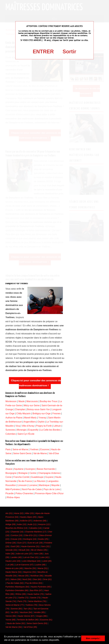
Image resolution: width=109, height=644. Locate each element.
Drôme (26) (11, 543)
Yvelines (34, 449)
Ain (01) (9, 513)
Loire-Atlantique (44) (31, 561)
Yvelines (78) (31, 605)
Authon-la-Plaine (14, 418)
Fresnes (56, 414)
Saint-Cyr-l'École (26, 434)
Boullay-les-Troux (49, 401)
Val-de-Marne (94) (14, 627)
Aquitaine (19, 469)
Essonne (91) (46, 620)
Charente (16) (17, 532)
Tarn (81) (28, 609)
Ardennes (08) (40, 521)
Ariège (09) (10, 524)
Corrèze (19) (17, 535)
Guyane (49, 477)
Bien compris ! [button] (93, 638)
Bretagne (23, 473)
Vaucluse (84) (26, 612)
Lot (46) (10, 565)
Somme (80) (16, 609)
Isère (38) (38, 554)
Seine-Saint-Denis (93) (37, 623)
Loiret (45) (47, 561)
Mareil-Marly (30, 418)
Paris (8, 449)
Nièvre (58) (16, 579)
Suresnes (10, 430)
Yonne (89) (10, 620)
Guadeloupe (37, 477)
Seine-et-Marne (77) (15, 605)
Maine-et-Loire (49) (14, 568)
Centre (33, 473)
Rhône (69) (21, 594)
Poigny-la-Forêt (44, 426)
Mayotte (55, 485)
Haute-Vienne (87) (26, 616)
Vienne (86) (11, 616)
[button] (61, 640)
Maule (22, 401)
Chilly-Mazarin (23, 414)
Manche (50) (30, 568)
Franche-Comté (21, 477)
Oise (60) (37, 579)
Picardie (10, 493)
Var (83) (14, 612)
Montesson (11, 401)
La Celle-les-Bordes (50, 430)
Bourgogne (11, 473)
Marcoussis (32, 401)
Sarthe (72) (23, 598)
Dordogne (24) (30, 539)
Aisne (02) (19, 513)
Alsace (9, 469)
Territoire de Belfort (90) (28, 620)
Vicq (18, 426)
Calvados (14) (35, 528)
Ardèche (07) (26, 521)
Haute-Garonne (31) (30, 546)
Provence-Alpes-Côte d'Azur (49, 493)
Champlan (20, 409)
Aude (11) (32, 524)
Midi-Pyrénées (13, 489)
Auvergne (30, 469)
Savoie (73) (35, 598)
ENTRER (43, 52)
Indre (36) (10, 554)
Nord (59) (27, 579)
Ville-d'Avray (28, 426)
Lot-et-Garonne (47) (24, 565)
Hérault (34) (24, 550)
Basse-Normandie (46, 469)
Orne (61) (47, 579)
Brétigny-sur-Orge (42, 414)
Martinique (44, 485)
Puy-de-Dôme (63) (34, 583)
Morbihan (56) (37, 576)
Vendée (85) (39, 612)
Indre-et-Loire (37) (24, 554)
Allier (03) (29, 513)
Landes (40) (16, 557)
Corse (8, 477)
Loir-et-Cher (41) (31, 557)
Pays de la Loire (52, 489)
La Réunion (40, 481)
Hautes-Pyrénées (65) (41, 587)
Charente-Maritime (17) (36, 532)
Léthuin (57, 426)
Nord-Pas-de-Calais (32, 489)
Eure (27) (22, 543)
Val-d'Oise (54, 453)
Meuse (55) (23, 576)
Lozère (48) (40, 565)
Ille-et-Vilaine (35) (39, 550)
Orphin (41, 422)
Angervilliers (30, 422)
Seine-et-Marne (20, 449)
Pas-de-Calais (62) (15, 583)
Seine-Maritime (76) (37, 601)
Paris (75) (22, 601)
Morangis (22, 430)
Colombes (11, 434)
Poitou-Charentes (24, 493)
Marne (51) (43, 568)
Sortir (69, 52)
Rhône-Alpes (13, 497)
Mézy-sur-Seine (32, 405)
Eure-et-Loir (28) (35, 543)
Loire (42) (44, 557)
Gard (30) (15, 546)
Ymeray (42, 418)
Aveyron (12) (44, 524)
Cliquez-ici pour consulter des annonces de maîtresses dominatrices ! (36, 383)
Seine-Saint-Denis (22, 453)
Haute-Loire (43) (13, 561)
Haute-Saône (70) (35, 594)
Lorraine (33, 485)
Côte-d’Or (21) (30, 535)
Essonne (45, 449)
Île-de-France (25, 481)
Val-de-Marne (40, 453)
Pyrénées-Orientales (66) (17, 590)
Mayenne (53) (30, 572)
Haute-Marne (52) (13, 572)
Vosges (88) (41, 616)
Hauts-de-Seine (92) (16, 623)
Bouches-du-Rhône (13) (16, 528)
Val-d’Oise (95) (30, 627)
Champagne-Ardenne (49, 473)
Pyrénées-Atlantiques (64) (17, 587)
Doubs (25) (43, 539)
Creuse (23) (16, 539)
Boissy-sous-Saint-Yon (38, 409)
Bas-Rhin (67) (36, 590)
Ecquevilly (33, 430)
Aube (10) (22, 524)
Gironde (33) (11, 550)
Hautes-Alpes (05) (28, 517)
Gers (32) (45, 546)
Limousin (22, 485)
